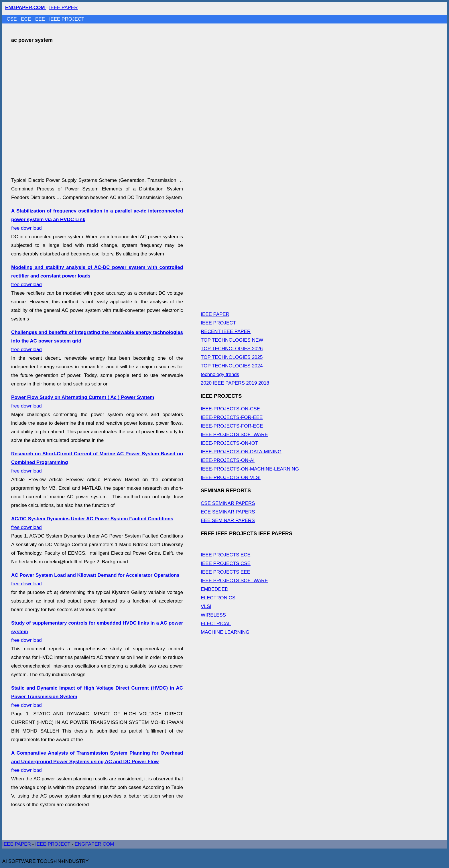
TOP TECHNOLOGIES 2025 (232, 357)
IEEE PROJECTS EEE (226, 572)
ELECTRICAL (216, 624)
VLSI (206, 606)
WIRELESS (213, 615)
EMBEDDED (214, 589)
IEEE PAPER (64, 8)
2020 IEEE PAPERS (223, 383)
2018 (264, 383)
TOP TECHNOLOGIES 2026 (232, 349)
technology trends (220, 374)
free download (97, 762)
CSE (13, 19)
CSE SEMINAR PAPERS (228, 503)
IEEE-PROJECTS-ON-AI (228, 460)
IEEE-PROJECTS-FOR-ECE (232, 426)
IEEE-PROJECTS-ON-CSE (230, 409)
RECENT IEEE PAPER (226, 331)
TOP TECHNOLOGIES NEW (232, 340)
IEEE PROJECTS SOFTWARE (234, 435)
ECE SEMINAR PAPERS (228, 512)
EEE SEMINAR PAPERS (228, 520)
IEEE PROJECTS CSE (226, 563)
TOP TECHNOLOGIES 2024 (232, 366)
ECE (27, 19)
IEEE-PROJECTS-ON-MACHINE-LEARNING (250, 469)
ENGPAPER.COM (94, 844)
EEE (41, 19)
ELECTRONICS (218, 598)
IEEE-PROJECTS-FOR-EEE (232, 417)
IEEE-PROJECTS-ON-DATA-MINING (241, 452)
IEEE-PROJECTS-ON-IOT (229, 443)
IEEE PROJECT (67, 19)
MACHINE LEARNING (225, 632)
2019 (252, 383)
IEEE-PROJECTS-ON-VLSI (231, 478)
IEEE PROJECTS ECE (226, 555)
